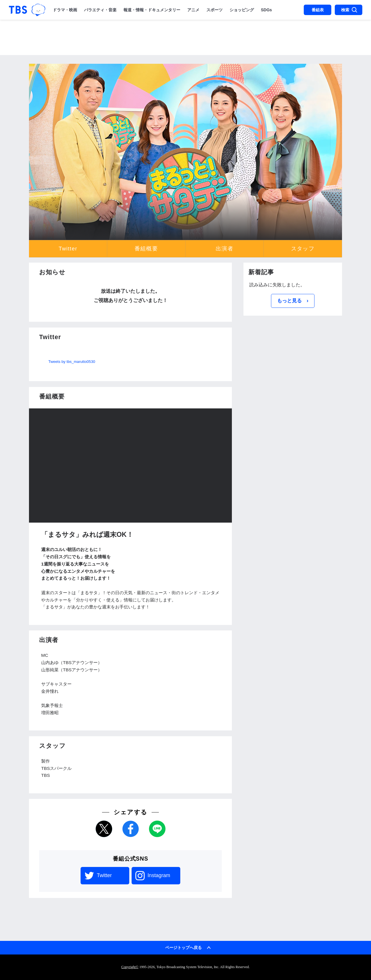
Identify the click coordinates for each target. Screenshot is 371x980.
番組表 (318, 10)
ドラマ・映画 (65, 10)
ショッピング (242, 10)
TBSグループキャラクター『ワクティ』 (38, 10)
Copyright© (130, 967)
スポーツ (214, 10)
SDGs (266, 10)
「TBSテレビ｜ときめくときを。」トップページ (18, 10)
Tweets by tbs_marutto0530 (72, 362)
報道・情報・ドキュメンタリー (152, 10)
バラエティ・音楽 (100, 10)
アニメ (193, 10)
